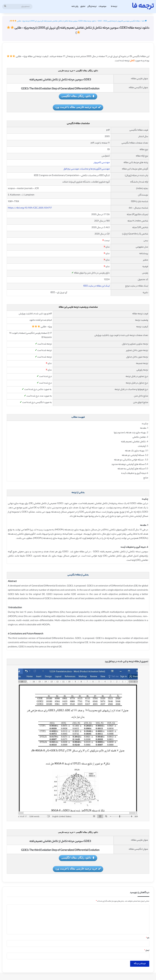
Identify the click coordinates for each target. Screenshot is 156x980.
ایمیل (147, 950)
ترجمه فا (114, 7)
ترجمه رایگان (92, 7)
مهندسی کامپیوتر (102, 163)
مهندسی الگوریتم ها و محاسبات (95, 169)
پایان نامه (75, 7)
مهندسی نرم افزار (71, 169)
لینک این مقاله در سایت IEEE (96, 286)
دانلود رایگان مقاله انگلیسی (78, 96)
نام (148, 938)
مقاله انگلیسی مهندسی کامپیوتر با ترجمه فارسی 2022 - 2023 (119, 21)
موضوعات (102, 7)
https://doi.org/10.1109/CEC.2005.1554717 (30, 208)
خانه (144, 21)
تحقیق (83, 7)
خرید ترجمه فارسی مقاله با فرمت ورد (78, 107)
